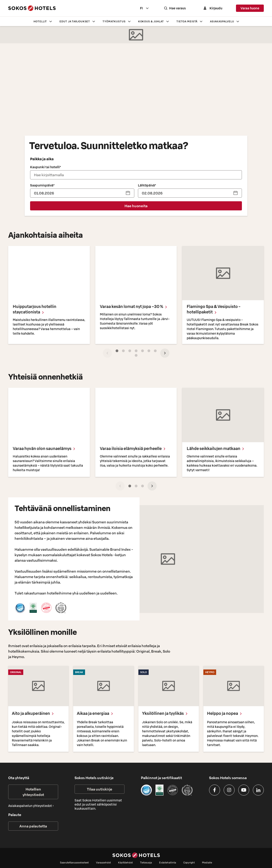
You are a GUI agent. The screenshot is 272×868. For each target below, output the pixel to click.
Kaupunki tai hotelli (45, 167)
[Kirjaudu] (212, 8)
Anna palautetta (33, 826)
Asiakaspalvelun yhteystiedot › (31, 806)
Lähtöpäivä (147, 185)
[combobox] (145, 8)
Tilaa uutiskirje (100, 789)
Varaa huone (250, 8)
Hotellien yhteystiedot (33, 792)
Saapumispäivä (42, 185)
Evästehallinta (168, 863)
